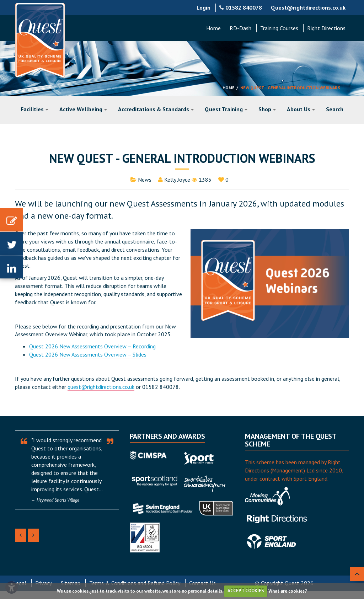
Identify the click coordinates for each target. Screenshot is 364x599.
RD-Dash (240, 28)
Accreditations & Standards (156, 109)
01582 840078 (241, 7)
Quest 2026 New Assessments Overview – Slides (88, 354)
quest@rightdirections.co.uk (101, 387)
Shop (267, 109)
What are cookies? (288, 591)
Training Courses (279, 28)
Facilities (34, 109)
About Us (301, 109)
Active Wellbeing (83, 109)
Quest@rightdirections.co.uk (308, 7)
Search (335, 109)
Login (204, 7)
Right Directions (326, 28)
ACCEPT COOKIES (246, 591)
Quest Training (226, 109)
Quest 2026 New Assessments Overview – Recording (92, 346)
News (145, 180)
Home (213, 28)
